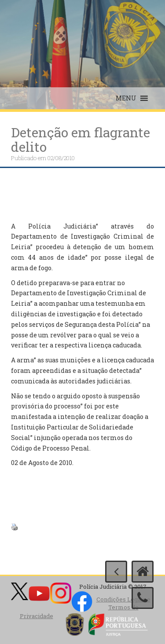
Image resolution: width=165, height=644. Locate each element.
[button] (126, 98)
